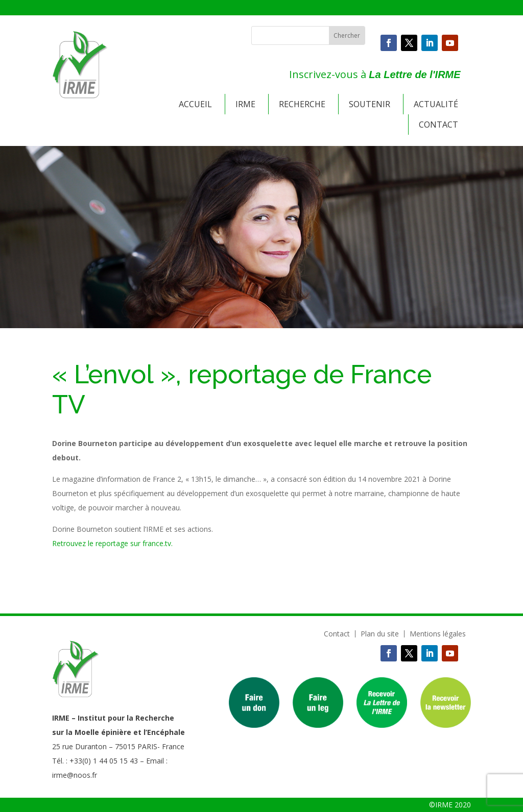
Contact (438, 125)
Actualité (436, 104)
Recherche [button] (302, 104)
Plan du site (380, 634)
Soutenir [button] (370, 104)
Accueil (195, 104)
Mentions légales (438, 634)
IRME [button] (245, 104)
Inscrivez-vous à (375, 74)
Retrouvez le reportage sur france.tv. (112, 543)
